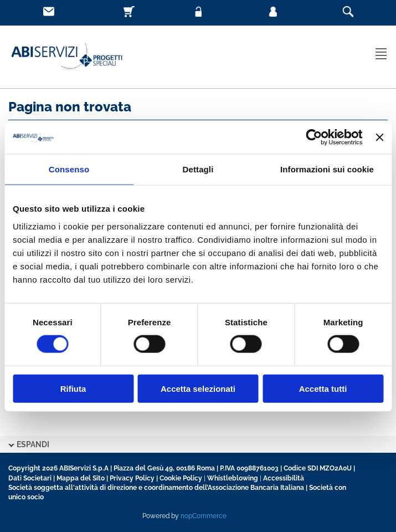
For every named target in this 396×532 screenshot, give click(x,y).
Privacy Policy (132, 478)
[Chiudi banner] (379, 137)
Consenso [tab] (69, 169)
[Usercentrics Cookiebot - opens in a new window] (314, 137)
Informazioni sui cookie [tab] (327, 169)
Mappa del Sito (81, 478)
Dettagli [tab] (198, 169)
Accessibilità (284, 478)
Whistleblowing (233, 478)
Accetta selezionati (198, 388)
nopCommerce (204, 516)
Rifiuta (73, 388)
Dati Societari (30, 478)
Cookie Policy (181, 478)
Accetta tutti (323, 388)
